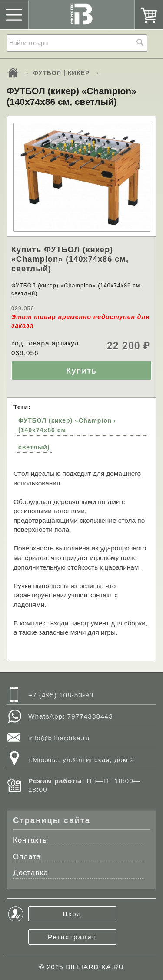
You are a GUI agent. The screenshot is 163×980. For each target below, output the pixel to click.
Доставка (31, 873)
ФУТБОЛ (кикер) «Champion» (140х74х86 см (67, 425)
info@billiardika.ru (59, 738)
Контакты (31, 840)
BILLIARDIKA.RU (95, 967)
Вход (72, 914)
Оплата (27, 857)
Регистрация (72, 937)
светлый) (34, 447)
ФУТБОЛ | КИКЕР (62, 73)
